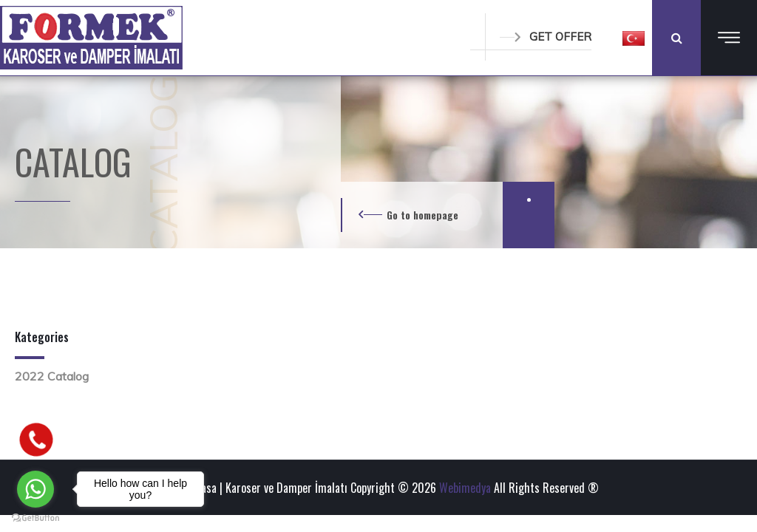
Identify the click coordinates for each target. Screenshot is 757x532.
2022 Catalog (52, 376)
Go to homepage (422, 215)
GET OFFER (546, 37)
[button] (634, 38)
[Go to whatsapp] (35, 489)
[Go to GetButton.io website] (35, 517)
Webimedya (465, 488)
